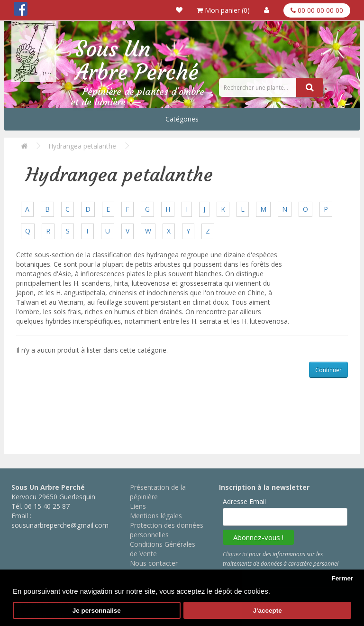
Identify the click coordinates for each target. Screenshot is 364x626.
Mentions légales (156, 516)
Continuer (328, 370)
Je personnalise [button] (97, 611)
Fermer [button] (342, 578)
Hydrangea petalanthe (82, 146)
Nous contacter (154, 563)
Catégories (182, 119)
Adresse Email (244, 501)
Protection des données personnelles (167, 530)
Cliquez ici (235, 554)
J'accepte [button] (268, 611)
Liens (138, 506)
